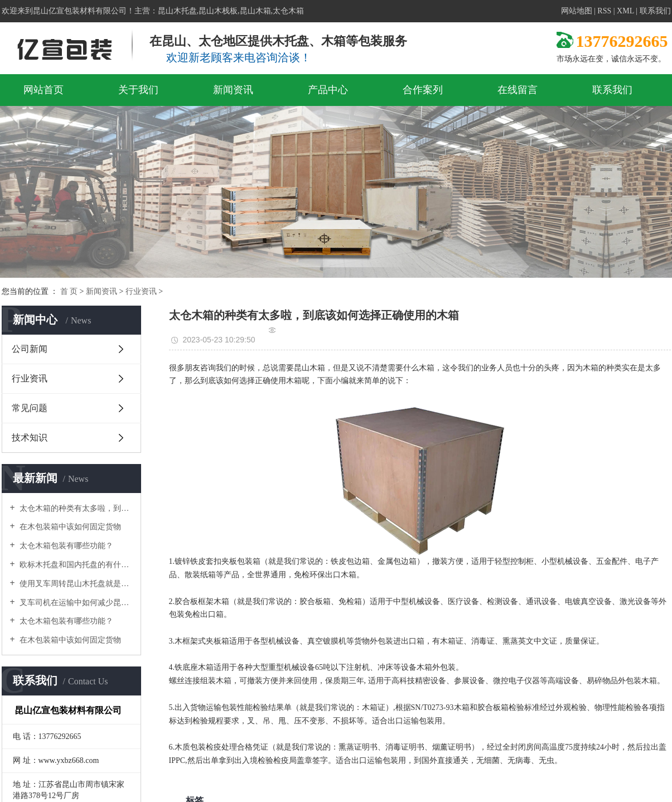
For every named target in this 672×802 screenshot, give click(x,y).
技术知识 (30, 438)
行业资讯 (141, 291)
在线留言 (518, 90)
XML (625, 11)
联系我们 (655, 11)
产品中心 (328, 90)
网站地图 (577, 11)
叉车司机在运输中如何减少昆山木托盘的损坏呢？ (75, 603)
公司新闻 (30, 349)
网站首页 (43, 90)
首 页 (69, 291)
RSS (604, 11)
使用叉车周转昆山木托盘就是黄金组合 (75, 584)
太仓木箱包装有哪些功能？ (66, 546)
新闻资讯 (233, 90)
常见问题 (30, 408)
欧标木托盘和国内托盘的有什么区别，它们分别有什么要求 (75, 565)
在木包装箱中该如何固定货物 (70, 527)
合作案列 (423, 90)
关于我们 (138, 90)
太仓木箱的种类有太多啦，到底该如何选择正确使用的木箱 (75, 508)
